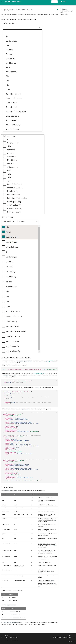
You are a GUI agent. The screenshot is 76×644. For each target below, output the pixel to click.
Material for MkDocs (15, 641)
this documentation (52, 546)
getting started (50, 361)
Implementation (64, 14)
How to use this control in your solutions (67, 12)
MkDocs (8, 641)
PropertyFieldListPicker (39, 373)
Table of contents (64, 9)
